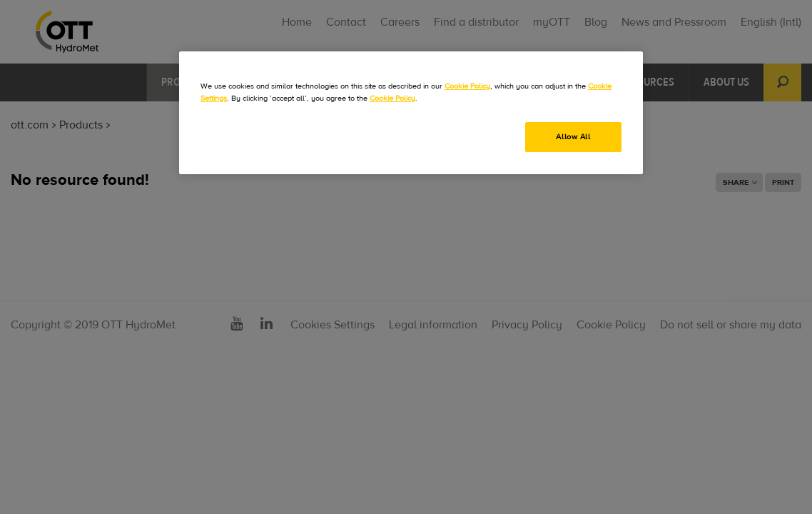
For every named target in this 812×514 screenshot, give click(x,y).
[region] (411, 113)
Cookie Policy (467, 86)
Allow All (573, 137)
